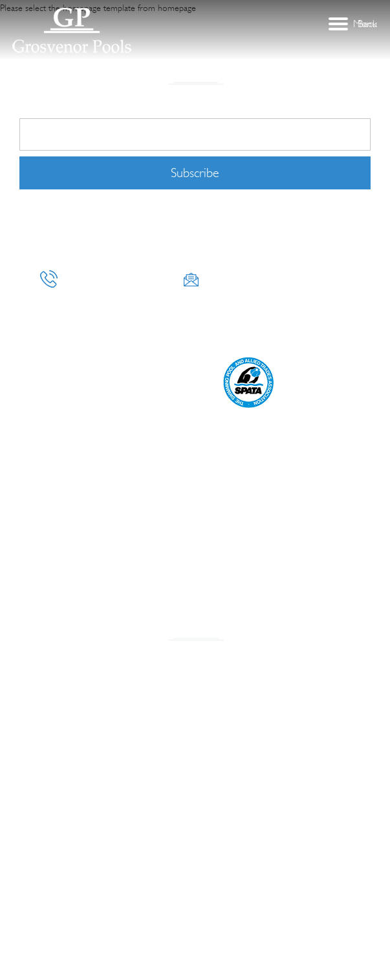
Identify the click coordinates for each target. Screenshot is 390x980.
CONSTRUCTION (105, 315)
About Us (44, 315)
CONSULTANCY (241, 315)
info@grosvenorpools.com (266, 279)
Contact (202, 332)
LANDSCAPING (174, 315)
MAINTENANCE (52, 332)
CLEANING (111, 332)
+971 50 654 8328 (104, 279)
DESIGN (294, 315)
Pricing (157, 332)
